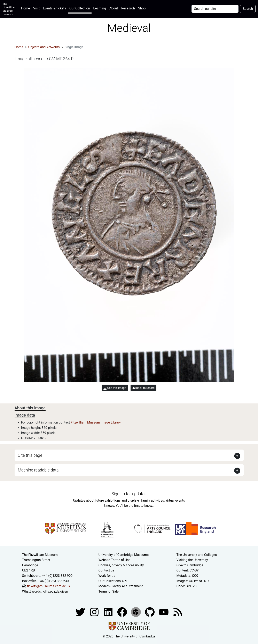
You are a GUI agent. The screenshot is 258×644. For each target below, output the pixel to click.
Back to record (143, 388)
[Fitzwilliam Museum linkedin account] (123, 612)
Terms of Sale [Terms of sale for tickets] (109, 591)
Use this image (115, 388)
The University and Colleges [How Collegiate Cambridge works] (197, 555)
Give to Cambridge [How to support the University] (190, 565)
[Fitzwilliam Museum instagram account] (95, 612)
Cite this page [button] (30, 455)
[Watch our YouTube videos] (164, 612)
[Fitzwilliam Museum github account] (150, 612)
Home (26, 8)
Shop (142, 8)
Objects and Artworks (44, 47)
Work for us (107, 576)
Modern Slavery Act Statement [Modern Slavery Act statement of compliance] (121, 586)
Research (128, 8)
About (114, 8)
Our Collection (80, 8)
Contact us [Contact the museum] (106, 570)
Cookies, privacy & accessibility (121, 565)
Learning (100, 8)
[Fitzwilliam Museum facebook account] (109, 612)
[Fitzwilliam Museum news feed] (178, 612)
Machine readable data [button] (38, 470)
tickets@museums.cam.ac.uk (48, 586)
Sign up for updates (129, 494)
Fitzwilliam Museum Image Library (96, 422)
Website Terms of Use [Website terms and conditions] (115, 560)
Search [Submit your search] (248, 9)
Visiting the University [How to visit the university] (192, 560)
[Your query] (215, 9)
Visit (36, 8)
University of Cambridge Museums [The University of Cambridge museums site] (124, 555)
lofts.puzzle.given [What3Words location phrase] (55, 591)
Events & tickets (54, 8)
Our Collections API (113, 581)
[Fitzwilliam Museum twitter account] (81, 612)
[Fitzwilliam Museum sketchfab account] (136, 612)
